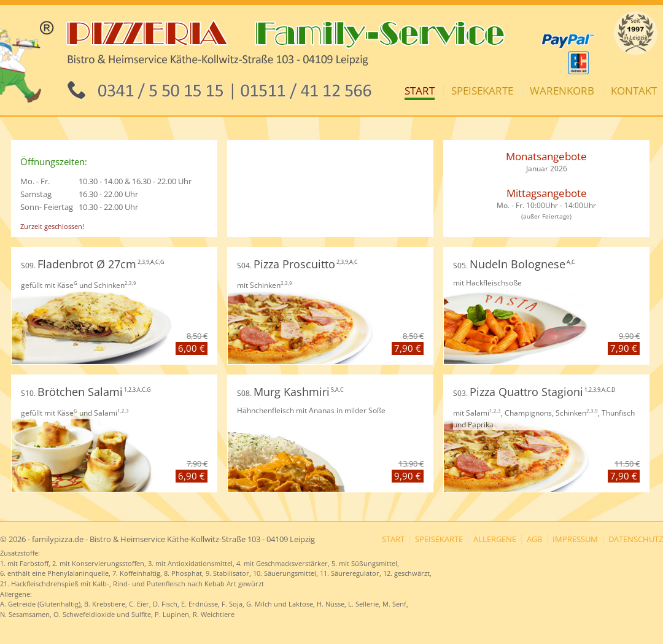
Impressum (575, 539)
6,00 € (192, 348)
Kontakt (634, 91)
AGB (534, 539)
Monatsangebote (546, 156)
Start (420, 91)
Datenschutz (636, 539)
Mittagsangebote (547, 193)
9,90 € (408, 476)
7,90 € (408, 348)
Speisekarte (482, 91)
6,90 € (192, 476)
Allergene (495, 539)
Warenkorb (562, 91)
